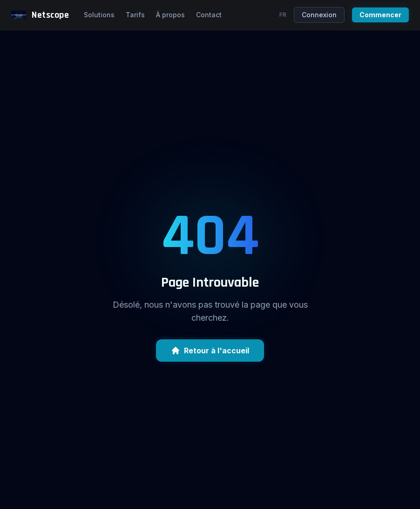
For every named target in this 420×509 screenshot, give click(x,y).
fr (283, 15)
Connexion (319, 15)
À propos (170, 15)
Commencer (380, 15)
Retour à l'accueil (210, 351)
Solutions (99, 15)
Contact (209, 15)
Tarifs (135, 15)
